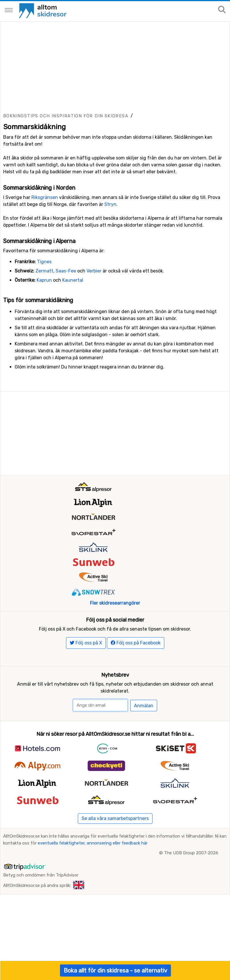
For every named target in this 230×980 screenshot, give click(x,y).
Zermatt (44, 327)
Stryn (110, 261)
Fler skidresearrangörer (115, 722)
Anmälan (144, 825)
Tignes (44, 318)
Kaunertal (73, 337)
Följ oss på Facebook (136, 762)
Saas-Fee (66, 327)
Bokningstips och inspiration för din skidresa (66, 172)
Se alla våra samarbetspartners (115, 938)
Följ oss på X (86, 762)
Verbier (94, 327)
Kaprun (44, 337)
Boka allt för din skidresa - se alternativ (115, 970)
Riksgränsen (45, 254)
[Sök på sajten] (222, 10)
